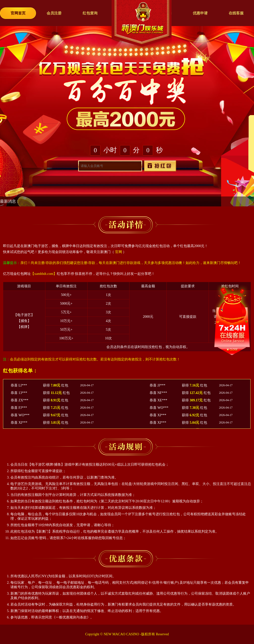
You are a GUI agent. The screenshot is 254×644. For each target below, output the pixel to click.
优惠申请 (200, 13)
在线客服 (236, 13)
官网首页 (18, 13)
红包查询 (90, 13)
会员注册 (54, 13)
